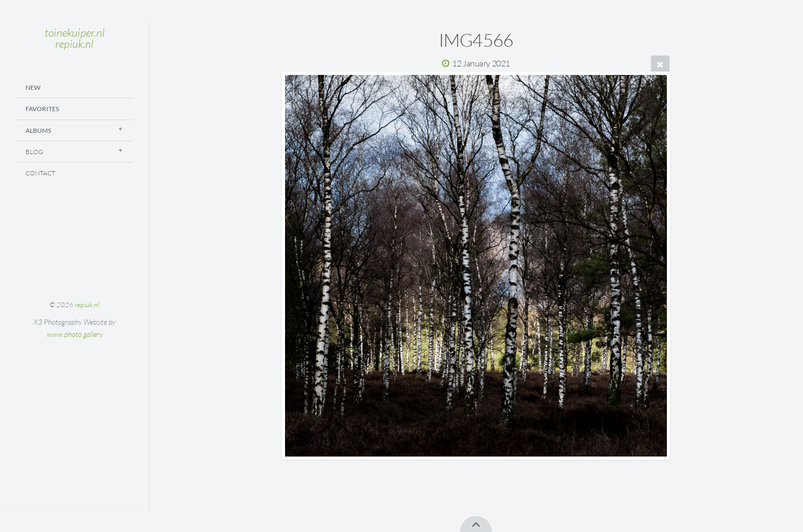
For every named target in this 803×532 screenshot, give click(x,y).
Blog (34, 152)
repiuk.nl (87, 305)
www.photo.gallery (75, 334)
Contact (40, 173)
